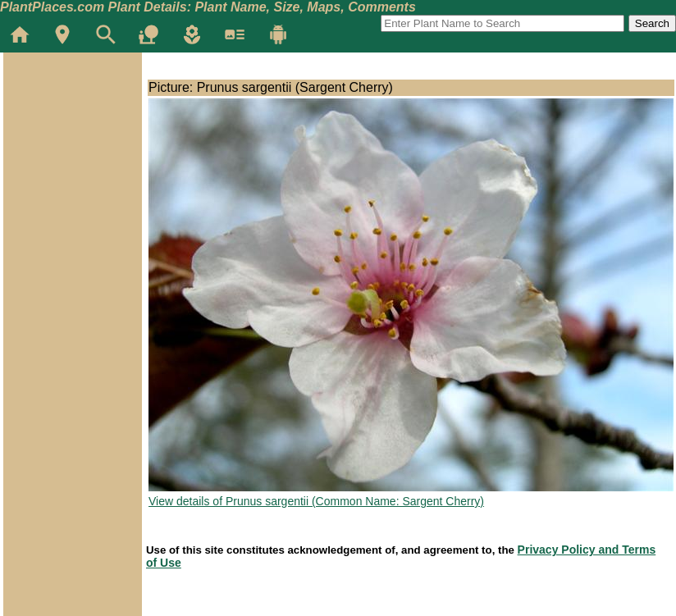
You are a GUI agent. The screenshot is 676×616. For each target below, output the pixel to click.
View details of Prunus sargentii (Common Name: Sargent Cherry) (316, 501)
